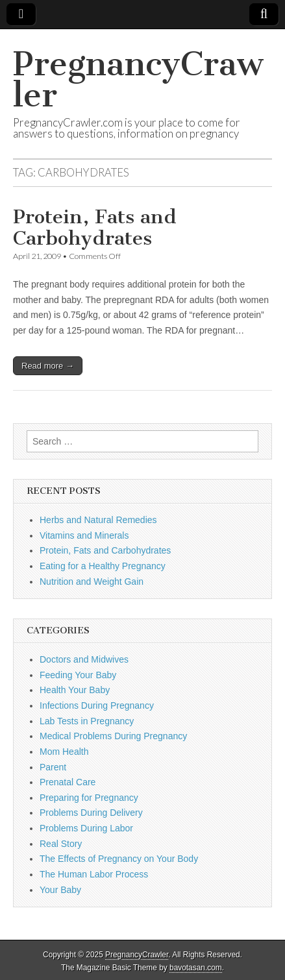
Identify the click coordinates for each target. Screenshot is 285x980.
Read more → (48, 366)
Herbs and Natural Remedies (98, 520)
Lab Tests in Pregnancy (87, 721)
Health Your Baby (75, 690)
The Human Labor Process (94, 874)
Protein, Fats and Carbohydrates (95, 228)
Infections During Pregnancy (97, 705)
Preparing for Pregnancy (89, 798)
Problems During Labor (86, 828)
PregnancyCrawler (138, 80)
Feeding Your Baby (78, 675)
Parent (53, 767)
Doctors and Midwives (84, 659)
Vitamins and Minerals (84, 535)
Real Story (61, 844)
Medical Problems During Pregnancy (113, 736)
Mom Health (64, 752)
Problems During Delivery (91, 813)
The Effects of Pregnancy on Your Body (119, 859)
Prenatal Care (68, 782)
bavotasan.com (196, 968)
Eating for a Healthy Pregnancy (103, 566)
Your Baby (60, 890)
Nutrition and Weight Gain (92, 582)
